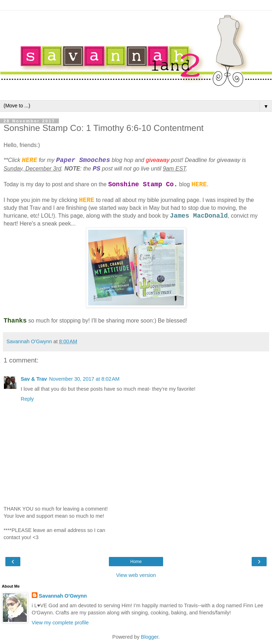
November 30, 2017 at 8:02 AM (84, 379)
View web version (136, 575)
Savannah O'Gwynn (63, 596)
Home (136, 562)
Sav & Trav (34, 379)
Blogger (150, 637)
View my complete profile (60, 623)
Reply (27, 399)
